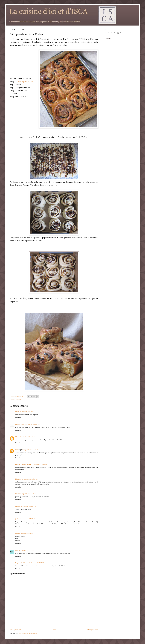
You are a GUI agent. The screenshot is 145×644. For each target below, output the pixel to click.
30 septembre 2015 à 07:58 (30, 479)
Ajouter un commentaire (18, 574)
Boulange (18, 399)
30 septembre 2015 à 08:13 (28, 494)
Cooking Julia (20, 424)
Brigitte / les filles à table (23, 563)
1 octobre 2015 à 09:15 (28, 534)
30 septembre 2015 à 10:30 (29, 506)
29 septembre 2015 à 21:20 (27, 437)
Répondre (18, 418)
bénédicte (18, 479)
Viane (17, 437)
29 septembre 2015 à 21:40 (30, 450)
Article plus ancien (92, 630)
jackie (17, 519)
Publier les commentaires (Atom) (28, 633)
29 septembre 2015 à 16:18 (28, 412)
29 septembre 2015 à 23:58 (40, 464)
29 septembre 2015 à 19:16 (32, 424)
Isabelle (18, 550)
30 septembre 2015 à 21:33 (28, 519)
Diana (17, 412)
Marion (18, 506)
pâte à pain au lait (25, 81)
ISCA (17, 450)
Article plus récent (16, 630)
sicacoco (18, 534)
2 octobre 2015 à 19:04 (38, 563)
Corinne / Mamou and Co (23, 464)
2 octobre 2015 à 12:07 (27, 550)
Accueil (54, 630)
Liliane (17, 494)
